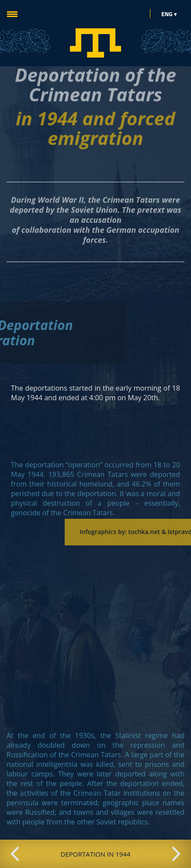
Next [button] (176, 854)
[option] (95, 854)
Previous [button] (15, 854)
